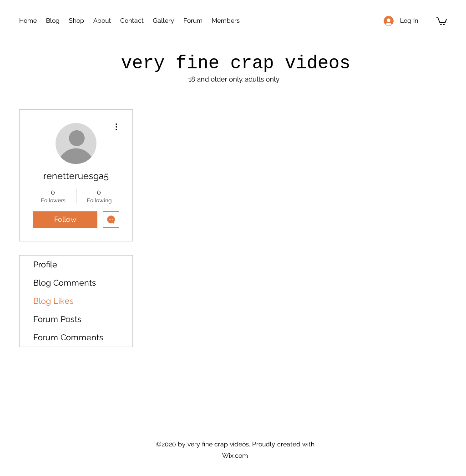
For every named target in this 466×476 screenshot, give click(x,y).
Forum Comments (68, 337)
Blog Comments (65, 283)
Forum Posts (57, 319)
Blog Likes (53, 301)
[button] (441, 20)
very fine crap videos (236, 64)
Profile (45, 264)
